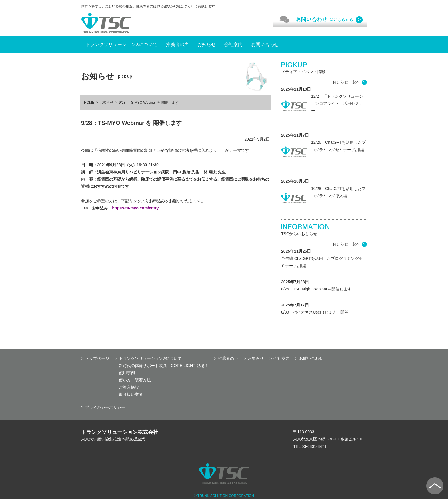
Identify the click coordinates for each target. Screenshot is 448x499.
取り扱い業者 (131, 394)
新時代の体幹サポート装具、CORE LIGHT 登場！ (164, 366)
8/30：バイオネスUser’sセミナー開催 (315, 312)
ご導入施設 (129, 387)
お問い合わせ (265, 44)
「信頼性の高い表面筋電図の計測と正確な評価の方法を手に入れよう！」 (159, 150)
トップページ (97, 358)
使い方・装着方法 (135, 380)
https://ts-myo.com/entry (135, 208)
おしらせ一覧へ (346, 82)
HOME (89, 103)
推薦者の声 (177, 44)
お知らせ (207, 44)
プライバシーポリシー (105, 407)
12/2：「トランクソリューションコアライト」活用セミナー (337, 103)
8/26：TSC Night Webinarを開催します (316, 289)
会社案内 (233, 44)
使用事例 (127, 373)
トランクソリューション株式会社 (120, 432)
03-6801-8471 (314, 446)
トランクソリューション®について (121, 44)
